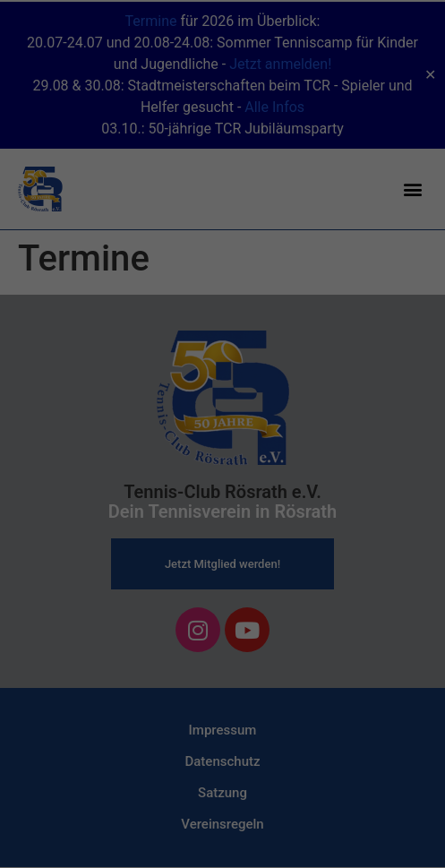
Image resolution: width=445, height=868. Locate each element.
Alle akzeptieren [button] (223, 383)
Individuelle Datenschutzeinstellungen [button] (222, 489)
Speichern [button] (222, 436)
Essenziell (54, 322)
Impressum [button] (309, 528)
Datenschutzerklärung (74, 264)
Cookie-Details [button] (144, 528)
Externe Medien (364, 322)
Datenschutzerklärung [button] (231, 528)
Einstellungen (51, 281)
